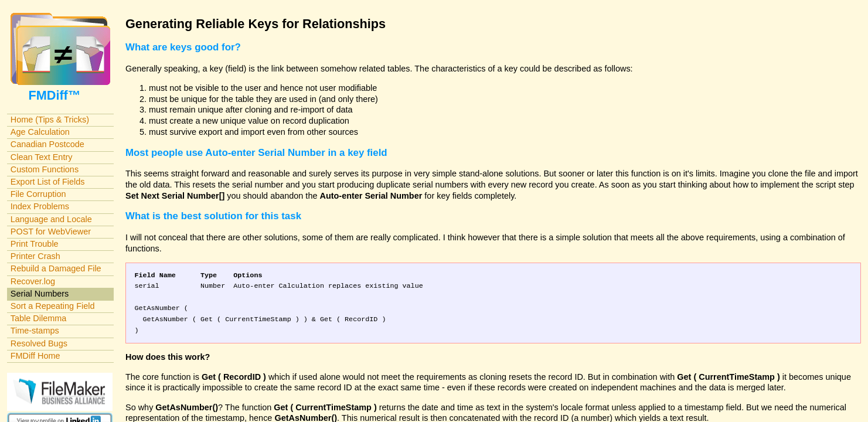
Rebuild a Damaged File (56, 268)
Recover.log (33, 281)
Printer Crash (35, 256)
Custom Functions (45, 169)
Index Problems (40, 206)
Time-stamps (35, 331)
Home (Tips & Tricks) (50, 120)
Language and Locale (51, 219)
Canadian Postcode (47, 144)
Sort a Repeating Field (53, 306)
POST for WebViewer (51, 232)
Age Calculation (40, 132)
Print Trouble (35, 244)
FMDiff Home (35, 356)
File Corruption (38, 194)
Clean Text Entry (42, 157)
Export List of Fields (48, 182)
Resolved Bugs (39, 343)
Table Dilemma (38, 318)
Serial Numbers (40, 294)
